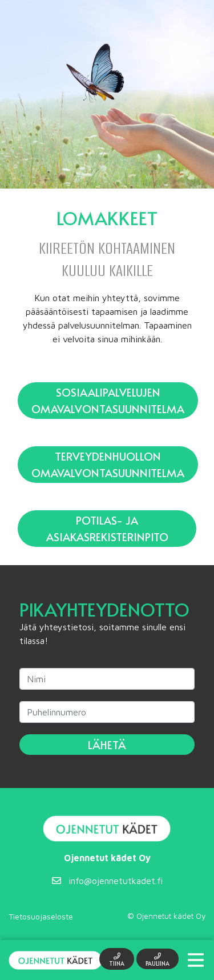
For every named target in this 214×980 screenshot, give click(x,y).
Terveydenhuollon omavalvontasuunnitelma (108, 464)
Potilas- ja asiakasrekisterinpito (107, 528)
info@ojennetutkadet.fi (107, 881)
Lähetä (107, 745)
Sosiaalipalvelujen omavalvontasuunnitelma (108, 400)
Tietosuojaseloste (41, 916)
